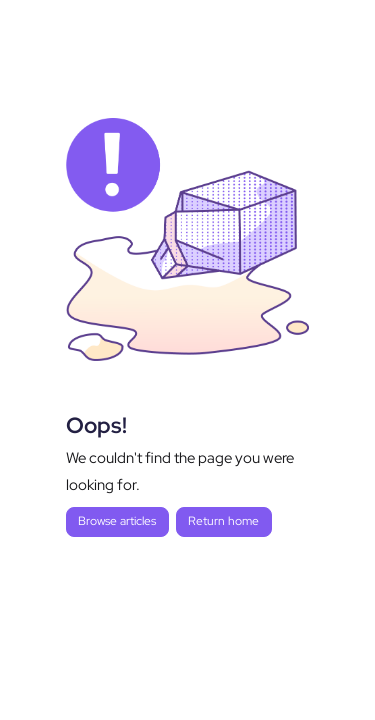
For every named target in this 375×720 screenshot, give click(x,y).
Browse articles (117, 521)
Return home (223, 521)
